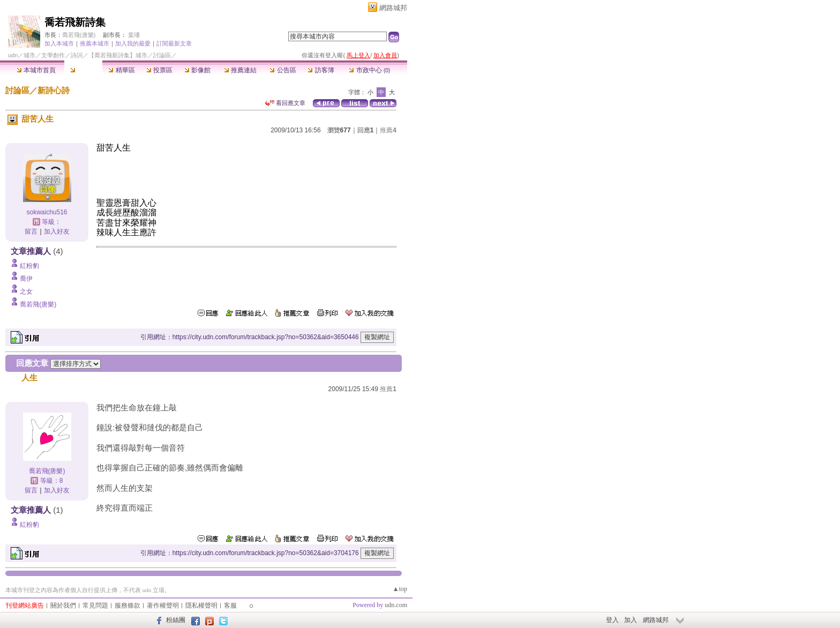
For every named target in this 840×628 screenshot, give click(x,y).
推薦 (388, 130)
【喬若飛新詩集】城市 (118, 55)
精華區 (121, 70)
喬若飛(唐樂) (79, 35)
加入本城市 (59, 43)
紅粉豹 (29, 266)
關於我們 (63, 605)
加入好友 (57, 231)
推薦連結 (240, 70)
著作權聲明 (163, 605)
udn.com (396, 605)
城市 (29, 55)
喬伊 (26, 279)
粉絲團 (176, 620)
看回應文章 (285, 103)
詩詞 (77, 55)
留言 (31, 231)
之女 (26, 291)
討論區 (83, 70)
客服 (230, 605)
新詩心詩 (54, 90)
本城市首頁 (36, 70)
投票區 (159, 70)
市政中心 (369, 70)
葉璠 (134, 35)
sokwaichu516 (47, 212)
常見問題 (95, 605)
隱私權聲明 (201, 605)
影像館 (197, 70)
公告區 (283, 70)
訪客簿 (321, 70)
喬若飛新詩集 (75, 22)
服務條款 (127, 605)
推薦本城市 (95, 43)
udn (13, 55)
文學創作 (53, 55)
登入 (612, 620)
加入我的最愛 (133, 43)
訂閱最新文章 (174, 43)
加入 (631, 620)
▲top (400, 589)
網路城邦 (393, 8)
